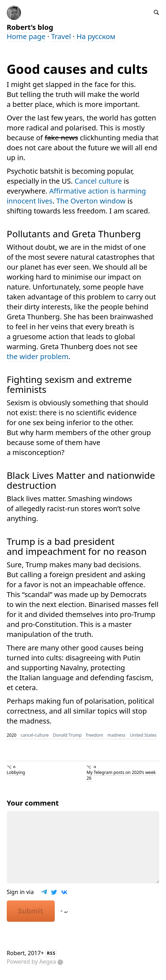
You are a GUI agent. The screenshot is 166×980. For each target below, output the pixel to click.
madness (116, 735)
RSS (51, 953)
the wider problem (38, 356)
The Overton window (91, 201)
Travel (61, 36)
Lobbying (16, 772)
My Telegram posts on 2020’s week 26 (121, 775)
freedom (95, 735)
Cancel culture (98, 181)
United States (143, 735)
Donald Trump (67, 735)
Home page (26, 36)
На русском (96, 36)
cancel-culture (35, 735)
